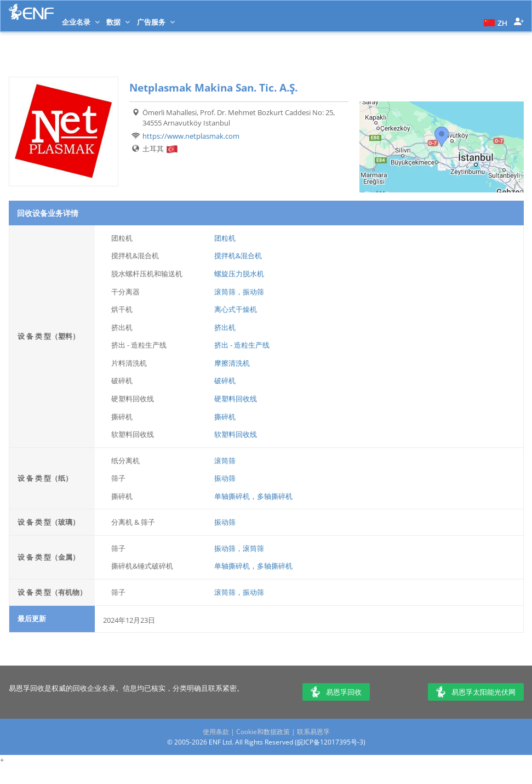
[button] (494, 22)
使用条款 (216, 732)
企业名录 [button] (81, 22)
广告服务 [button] (156, 22)
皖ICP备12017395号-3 (330, 742)
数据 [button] (118, 22)
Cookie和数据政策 (263, 732)
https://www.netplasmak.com (191, 136)
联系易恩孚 (313, 732)
